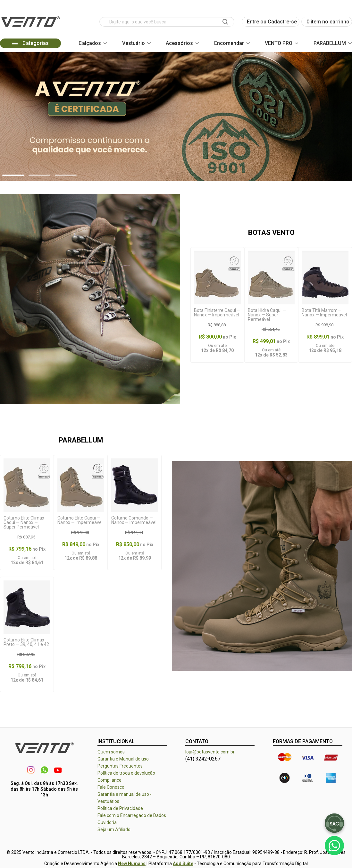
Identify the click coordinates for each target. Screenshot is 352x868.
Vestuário (134, 43)
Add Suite (183, 864)
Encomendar (229, 43)
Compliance (109, 780)
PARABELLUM (330, 43)
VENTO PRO (279, 43)
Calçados (90, 43)
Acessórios (179, 43)
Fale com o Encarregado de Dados (132, 815)
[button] (13, 175)
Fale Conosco (111, 787)
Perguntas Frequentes (120, 766)
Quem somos (111, 752)
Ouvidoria (107, 822)
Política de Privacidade (120, 808)
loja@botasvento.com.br (210, 752)
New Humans (132, 864)
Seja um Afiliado (114, 829)
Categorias (30, 43)
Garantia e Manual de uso (123, 759)
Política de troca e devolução (126, 773)
